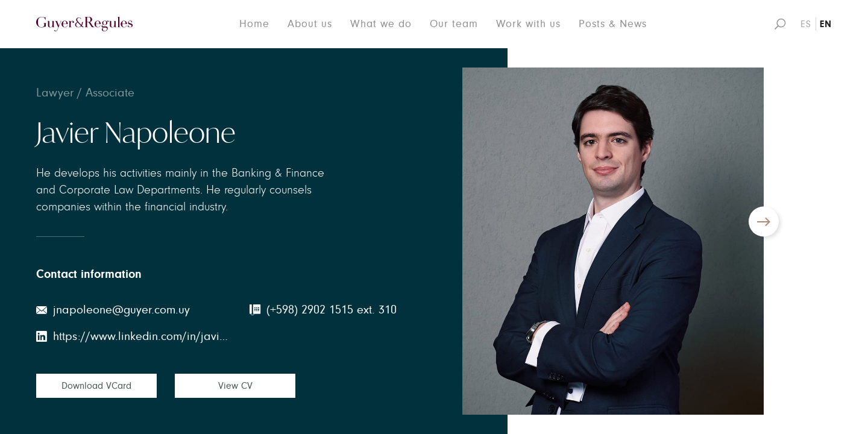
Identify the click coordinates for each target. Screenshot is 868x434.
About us (310, 24)
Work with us (528, 24)
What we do (381, 24)
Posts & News (613, 24)
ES (806, 24)
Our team (454, 24)
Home (254, 24)
